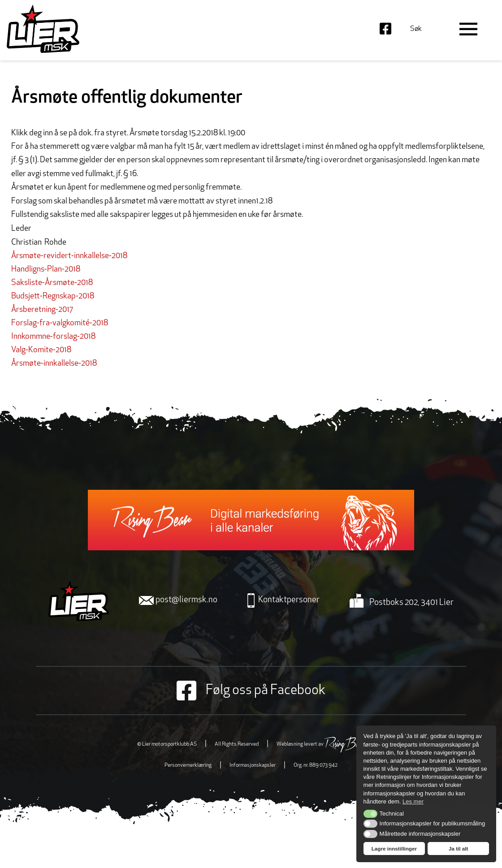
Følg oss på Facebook (251, 691)
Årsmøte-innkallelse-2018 (54, 364)
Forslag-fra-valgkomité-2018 (60, 323)
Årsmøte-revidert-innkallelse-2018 (69, 256)
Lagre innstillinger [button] (394, 849)
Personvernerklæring (188, 765)
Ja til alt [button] (459, 849)
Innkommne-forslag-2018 (53, 337)
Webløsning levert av (321, 744)
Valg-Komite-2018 (41, 350)
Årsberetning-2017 (42, 310)
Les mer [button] (413, 801)
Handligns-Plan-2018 (46, 270)
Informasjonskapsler (253, 765)
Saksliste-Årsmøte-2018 (52, 283)
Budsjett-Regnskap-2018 (53, 296)
